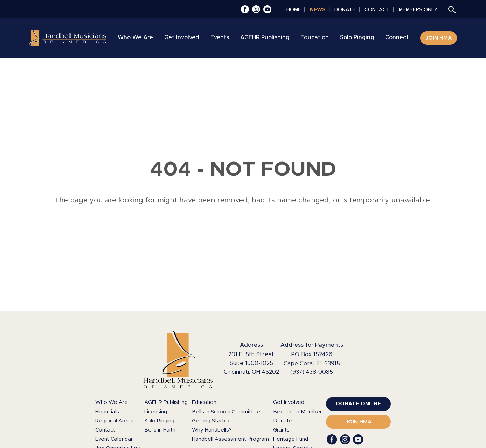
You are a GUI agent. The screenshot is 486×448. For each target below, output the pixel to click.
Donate (283, 421)
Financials (107, 412)
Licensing (156, 412)
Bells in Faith (160, 430)
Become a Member (297, 412)
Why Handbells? (212, 430)
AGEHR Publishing (166, 402)
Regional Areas (114, 421)
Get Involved (289, 402)
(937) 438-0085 (312, 372)
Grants (281, 430)
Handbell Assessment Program (230, 439)
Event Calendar (114, 439)
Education (204, 402)
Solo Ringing (159, 421)
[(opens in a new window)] (358, 404)
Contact (105, 430)
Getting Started (211, 421)
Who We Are (112, 402)
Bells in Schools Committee (226, 412)
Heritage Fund (291, 439)
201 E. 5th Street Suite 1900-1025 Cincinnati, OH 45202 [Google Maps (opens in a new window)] (251, 363)
